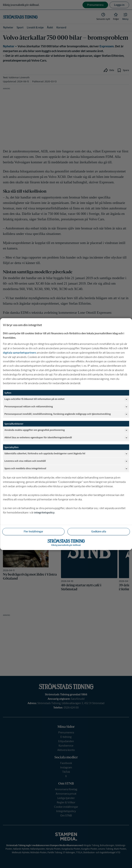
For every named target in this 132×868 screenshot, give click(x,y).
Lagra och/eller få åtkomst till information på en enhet (66, 399)
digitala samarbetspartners (20, 352)
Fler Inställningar (33, 531)
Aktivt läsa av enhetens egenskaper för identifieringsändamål (66, 438)
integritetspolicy (44, 512)
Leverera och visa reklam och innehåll (66, 461)
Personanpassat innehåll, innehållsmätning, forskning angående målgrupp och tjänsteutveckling (66, 414)
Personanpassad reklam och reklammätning (66, 407)
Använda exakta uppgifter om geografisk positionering (66, 430)
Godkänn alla (99, 531)
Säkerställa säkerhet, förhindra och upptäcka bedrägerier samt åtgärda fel (66, 454)
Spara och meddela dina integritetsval (66, 469)
